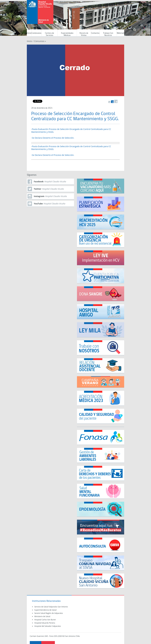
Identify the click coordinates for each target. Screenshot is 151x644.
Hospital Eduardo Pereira (45, 623)
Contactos (95, 33)
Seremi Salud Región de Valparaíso (49, 613)
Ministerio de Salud (42, 616)
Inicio (29, 33)
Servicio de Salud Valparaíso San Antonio (51, 607)
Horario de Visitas (84, 34)
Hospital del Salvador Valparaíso (48, 626)
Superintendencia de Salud (45, 610)
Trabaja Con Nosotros (108, 34)
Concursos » (40, 41)
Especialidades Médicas (67, 34)
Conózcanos (36, 33)
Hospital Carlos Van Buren (45, 620)
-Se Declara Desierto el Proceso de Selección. (53, 138)
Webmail (120, 33)
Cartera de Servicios (49, 34)
